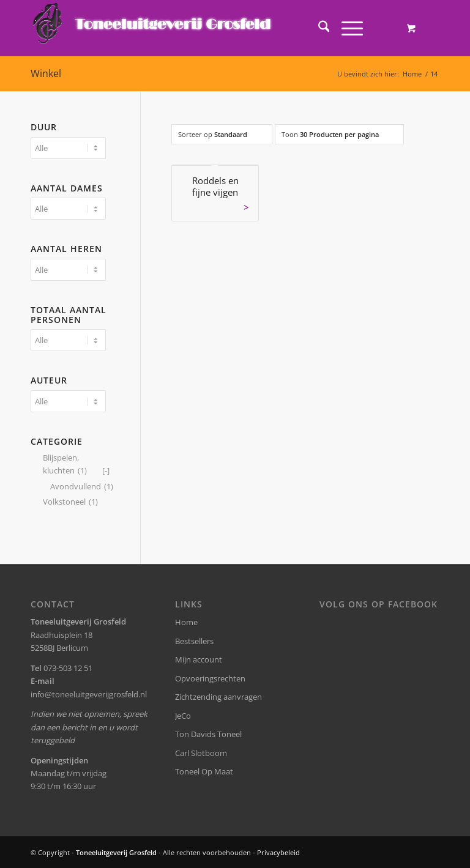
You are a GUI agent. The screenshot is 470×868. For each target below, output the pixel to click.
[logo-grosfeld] (153, 28)
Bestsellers (194, 641)
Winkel (46, 73)
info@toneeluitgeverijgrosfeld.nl (89, 694)
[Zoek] (318, 28)
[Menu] (346, 28)
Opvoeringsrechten (210, 678)
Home (186, 622)
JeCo (183, 716)
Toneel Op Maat (204, 771)
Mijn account (199, 659)
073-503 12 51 (68, 668)
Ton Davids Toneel (208, 734)
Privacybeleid (278, 852)
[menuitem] (318, 28)
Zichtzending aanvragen (218, 697)
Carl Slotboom (201, 753)
